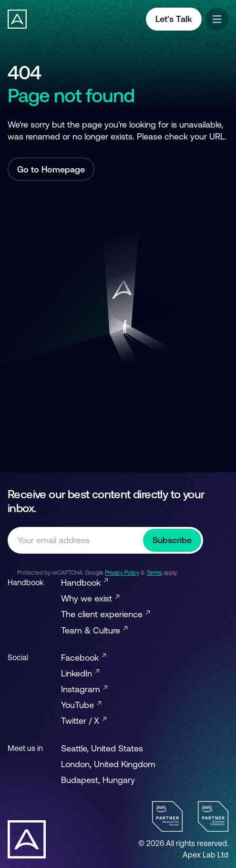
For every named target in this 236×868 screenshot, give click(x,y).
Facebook (83, 658)
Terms (154, 573)
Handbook (84, 583)
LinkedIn (80, 673)
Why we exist (90, 598)
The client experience (105, 614)
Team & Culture (94, 630)
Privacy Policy (122, 573)
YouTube (81, 705)
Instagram (84, 689)
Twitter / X (84, 721)
